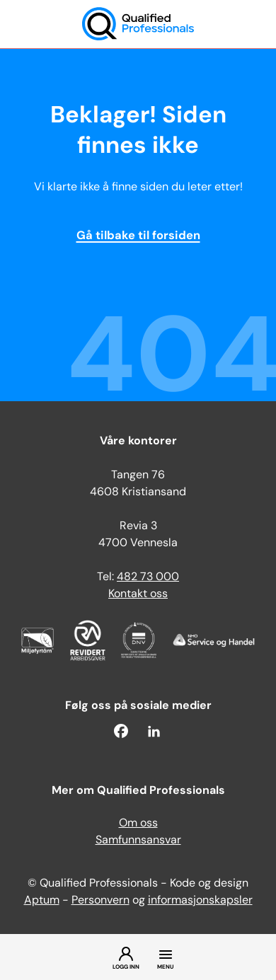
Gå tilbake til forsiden (138, 236)
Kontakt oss (138, 594)
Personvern (100, 901)
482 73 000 (148, 577)
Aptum (42, 901)
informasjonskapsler (200, 901)
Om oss (138, 824)
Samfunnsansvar (138, 841)
